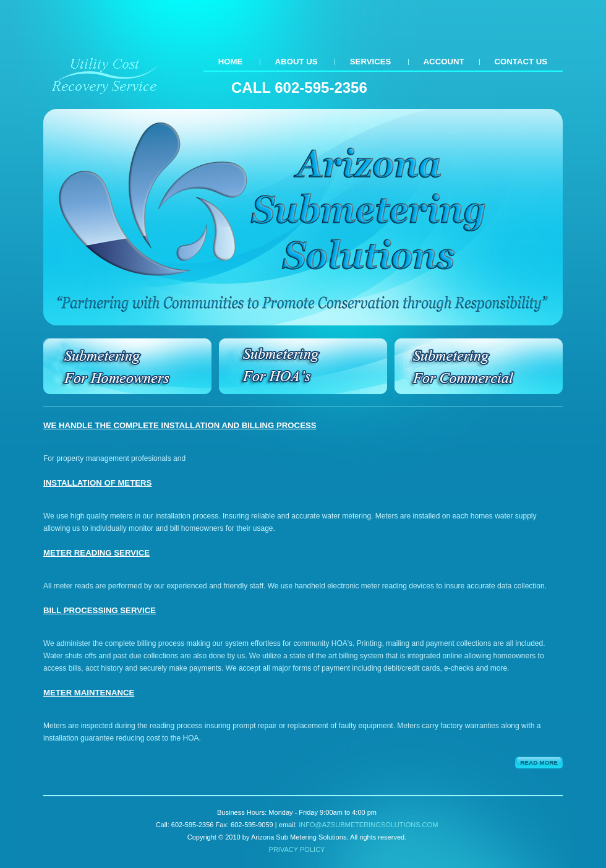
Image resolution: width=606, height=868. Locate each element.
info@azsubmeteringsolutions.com (368, 825)
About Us (297, 62)
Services (370, 62)
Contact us (521, 62)
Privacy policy (297, 849)
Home (231, 62)
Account (444, 62)
